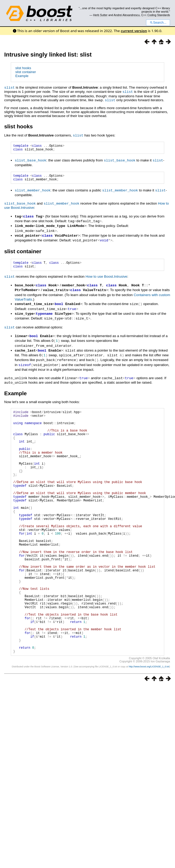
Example (22, 76)
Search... (158, 23)
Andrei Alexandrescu (127, 15)
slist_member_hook (33, 192)
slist (9, 87)
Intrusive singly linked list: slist (48, 55)
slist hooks (23, 68)
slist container (26, 72)
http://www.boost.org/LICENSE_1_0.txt (149, 715)
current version (134, 31)
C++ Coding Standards (156, 15)
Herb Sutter (100, 15)
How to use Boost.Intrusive (106, 278)
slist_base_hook (31, 161)
